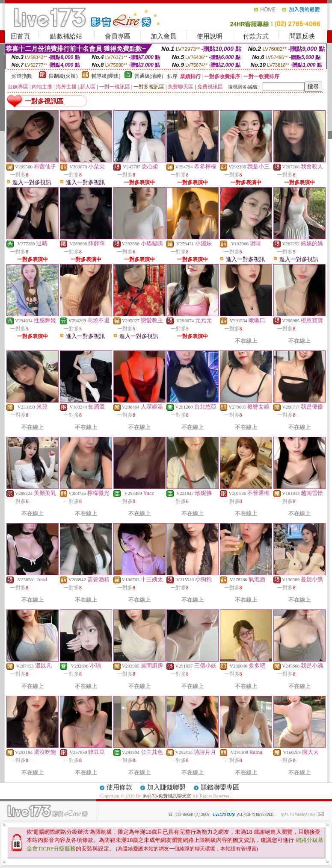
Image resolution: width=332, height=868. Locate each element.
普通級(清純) (149, 76)
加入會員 (163, 36)
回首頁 (20, 36)
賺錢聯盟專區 (220, 787)
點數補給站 (66, 36)
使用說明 (210, 36)
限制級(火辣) (63, 76)
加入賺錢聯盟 (166, 787)
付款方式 (256, 36)
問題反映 (302, 36)
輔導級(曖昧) (106, 76)
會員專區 (118, 36)
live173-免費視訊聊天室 (167, 796)
